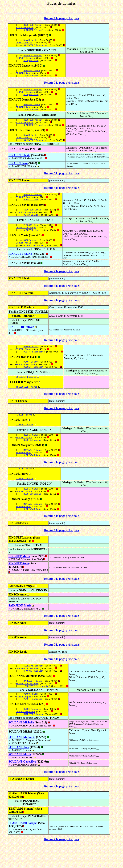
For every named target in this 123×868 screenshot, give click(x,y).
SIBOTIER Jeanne (25, 221)
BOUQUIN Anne (31, 63)
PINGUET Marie (19, 576)
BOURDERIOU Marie (34, 257)
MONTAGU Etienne (33, 467)
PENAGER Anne (24, 77)
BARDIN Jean (30, 251)
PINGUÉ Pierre (24, 430)
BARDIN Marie (24, 254)
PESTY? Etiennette (34, 364)
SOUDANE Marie (20, 778)
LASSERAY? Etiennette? (37, 708)
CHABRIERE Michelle (35, 31)
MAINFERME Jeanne (34, 738)
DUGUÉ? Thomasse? (34, 380)
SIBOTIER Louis (25, 28)
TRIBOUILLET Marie (27, 401)
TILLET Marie (31, 79)
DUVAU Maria (30, 41)
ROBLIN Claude (32, 450)
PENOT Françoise (25, 377)
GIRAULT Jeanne (25, 440)
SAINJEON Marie (20, 626)
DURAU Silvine (24, 44)
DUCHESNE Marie (32, 241)
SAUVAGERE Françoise (35, 47)
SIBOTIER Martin (33, 25)
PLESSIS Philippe (26, 238)
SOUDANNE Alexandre (27, 689)
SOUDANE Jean (19, 771)
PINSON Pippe (24, 361)
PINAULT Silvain (33, 58)
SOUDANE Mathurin (22, 761)
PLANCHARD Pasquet (23, 847)
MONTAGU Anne (24, 469)
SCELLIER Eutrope (26, 391)
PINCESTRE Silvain (21, 338)
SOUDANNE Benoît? (34, 686)
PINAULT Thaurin (20, 265)
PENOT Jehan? (31, 374)
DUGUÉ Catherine (25, 735)
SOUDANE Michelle (21, 746)
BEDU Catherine (32, 456)
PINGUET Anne (19, 584)
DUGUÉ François (32, 732)
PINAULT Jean (18, 171)
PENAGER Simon (32, 74)
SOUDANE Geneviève (22, 786)
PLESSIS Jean (31, 235)
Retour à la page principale (62, 18)
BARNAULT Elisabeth (27, 705)
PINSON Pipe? (31, 358)
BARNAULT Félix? (33, 702)
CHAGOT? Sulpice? (34, 692)
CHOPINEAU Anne (32, 472)
